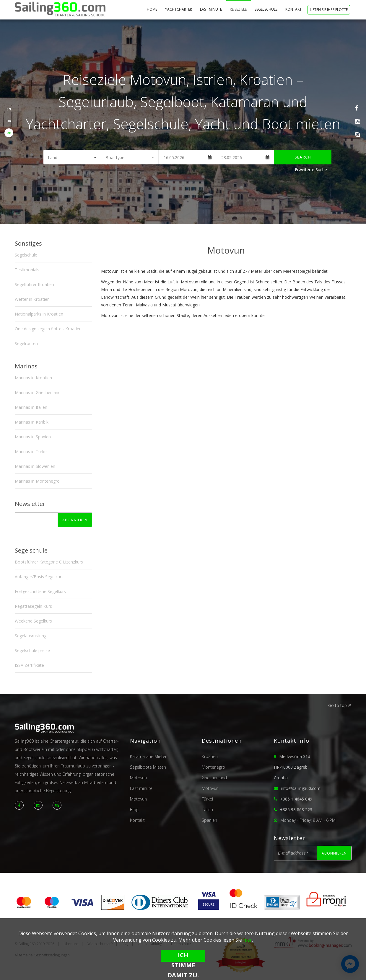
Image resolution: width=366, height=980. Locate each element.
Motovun (138, 778)
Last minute (211, 9)
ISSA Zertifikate (29, 665)
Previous (109, 262)
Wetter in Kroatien (32, 299)
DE (9, 133)
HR (9, 121)
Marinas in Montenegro (37, 481)
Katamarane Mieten (149, 756)
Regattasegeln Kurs (33, 606)
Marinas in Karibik (32, 422)
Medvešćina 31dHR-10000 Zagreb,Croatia (292, 767)
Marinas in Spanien (33, 437)
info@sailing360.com (301, 788)
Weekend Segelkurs (33, 621)
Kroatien (210, 756)
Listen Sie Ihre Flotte (329, 10)
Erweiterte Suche (311, 170)
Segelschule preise (32, 650)
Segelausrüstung (31, 636)
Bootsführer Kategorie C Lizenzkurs (49, 562)
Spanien (209, 820)
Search (303, 157)
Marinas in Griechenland (38, 392)
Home (152, 9)
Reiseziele (239, 9)
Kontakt (294, 9)
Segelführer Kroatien (34, 284)
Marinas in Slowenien (35, 466)
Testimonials (27, 270)
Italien (207, 810)
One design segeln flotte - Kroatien (48, 329)
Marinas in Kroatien (33, 378)
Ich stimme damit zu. (183, 956)
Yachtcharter (179, 9)
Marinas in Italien (31, 407)
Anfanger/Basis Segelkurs (39, 577)
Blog (134, 810)
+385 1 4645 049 (296, 799)
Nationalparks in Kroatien (39, 314)
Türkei (207, 799)
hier (248, 940)
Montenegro (213, 767)
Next (344, 262)
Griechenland (214, 778)
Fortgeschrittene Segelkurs (40, 591)
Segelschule (266, 9)
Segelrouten (26, 343)
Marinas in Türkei (31, 451)
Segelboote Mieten (148, 767)
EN (9, 109)
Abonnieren (75, 520)
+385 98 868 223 (296, 810)
